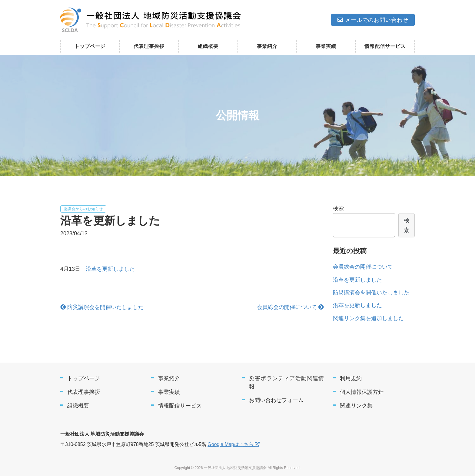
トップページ (90, 46)
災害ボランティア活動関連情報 (286, 382)
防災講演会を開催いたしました (102, 307)
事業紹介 (267, 46)
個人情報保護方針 (362, 392)
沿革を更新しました (110, 269)
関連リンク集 (356, 406)
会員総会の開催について (290, 307)
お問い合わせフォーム (276, 400)
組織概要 (208, 46)
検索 (338, 208)
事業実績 (326, 46)
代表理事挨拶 (149, 46)
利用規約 (351, 378)
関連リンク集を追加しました (368, 318)
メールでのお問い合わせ (373, 20)
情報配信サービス (385, 46)
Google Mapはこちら (234, 444)
